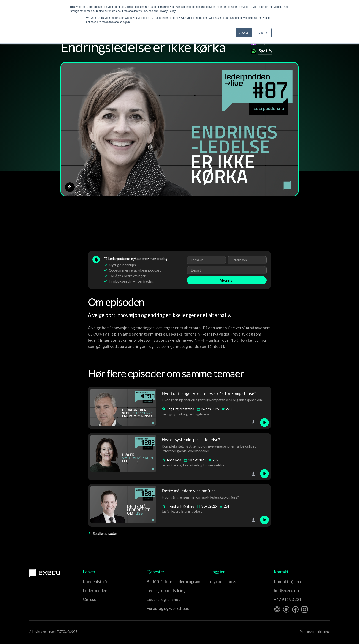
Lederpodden (95, 590)
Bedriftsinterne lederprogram (173, 581)
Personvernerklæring (315, 632)
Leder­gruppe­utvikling (166, 590)
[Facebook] (295, 609)
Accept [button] (244, 33)
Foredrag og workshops (168, 608)
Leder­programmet (163, 599)
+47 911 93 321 (288, 599)
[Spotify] (286, 609)
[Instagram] (305, 609)
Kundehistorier (97, 581)
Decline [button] (263, 33)
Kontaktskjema (287, 581)
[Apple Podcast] (277, 609)
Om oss (89, 599)
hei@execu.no (286, 590)
